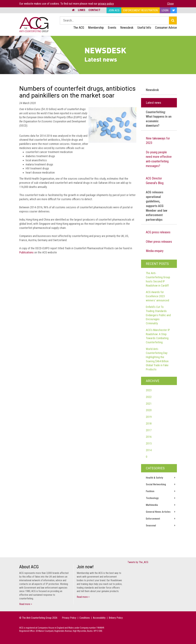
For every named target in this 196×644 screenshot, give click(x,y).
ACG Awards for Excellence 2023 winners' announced (157, 296)
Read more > (26, 604)
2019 (149, 417)
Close (170, 4)
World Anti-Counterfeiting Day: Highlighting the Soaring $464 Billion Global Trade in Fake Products (157, 359)
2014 (149, 450)
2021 (149, 404)
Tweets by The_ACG (138, 562)
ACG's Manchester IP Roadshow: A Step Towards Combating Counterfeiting (158, 336)
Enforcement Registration (141, 10)
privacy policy (106, 4)
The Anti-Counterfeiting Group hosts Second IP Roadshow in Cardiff (158, 279)
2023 (149, 390)
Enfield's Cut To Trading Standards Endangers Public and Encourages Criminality (158, 315)
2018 (149, 424)
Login (165, 10)
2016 (149, 437)
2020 (149, 410)
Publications (26, 252)
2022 (149, 397)
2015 (149, 443)
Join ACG (114, 10)
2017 (149, 430)
